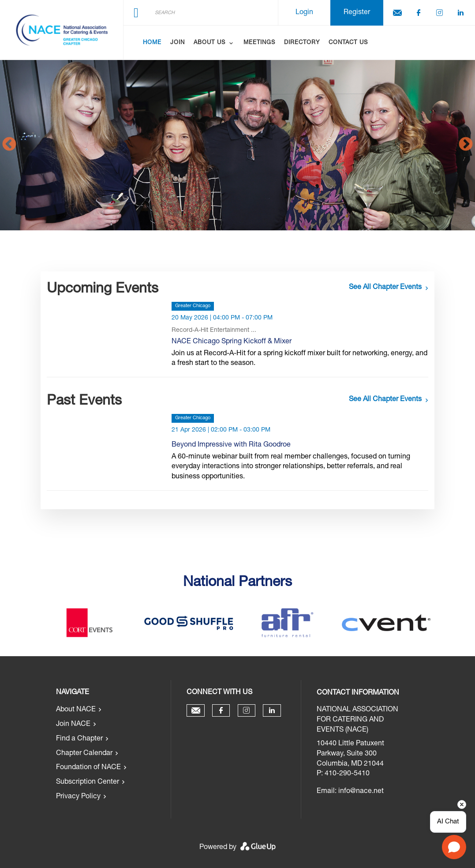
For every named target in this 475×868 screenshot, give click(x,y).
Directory (302, 43)
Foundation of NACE (88, 768)
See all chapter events (385, 288)
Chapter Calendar (84, 754)
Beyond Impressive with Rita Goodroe (231, 445)
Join (178, 43)
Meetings (259, 43)
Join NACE (73, 725)
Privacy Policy (78, 797)
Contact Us (348, 43)
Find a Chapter (79, 739)
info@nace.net (361, 792)
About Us (209, 43)
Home (152, 43)
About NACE (76, 710)
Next (466, 145)
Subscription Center (88, 782)
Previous (9, 145)
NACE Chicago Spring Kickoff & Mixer (232, 342)
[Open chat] (454, 847)
